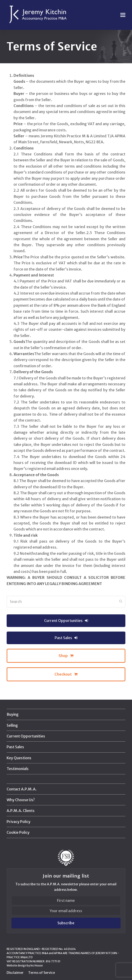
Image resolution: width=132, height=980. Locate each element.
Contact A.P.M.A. (22, 789)
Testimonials (18, 769)
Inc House (37, 965)
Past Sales (15, 747)
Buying (13, 714)
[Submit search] (121, 602)
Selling (12, 725)
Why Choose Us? (21, 800)
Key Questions (19, 758)
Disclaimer (15, 973)
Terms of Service (42, 973)
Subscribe (66, 923)
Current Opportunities (26, 736)
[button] (123, 15)
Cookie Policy (18, 832)
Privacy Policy (19, 822)
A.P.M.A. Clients (21, 811)
